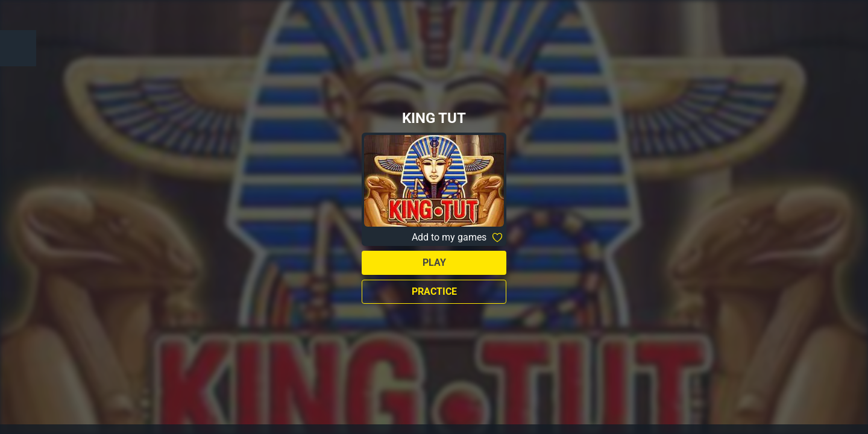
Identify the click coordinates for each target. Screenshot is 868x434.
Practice (434, 291)
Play (434, 263)
